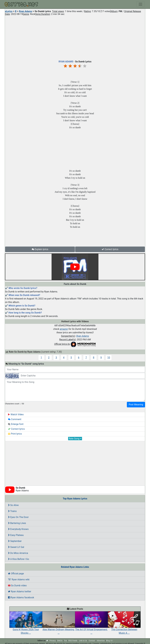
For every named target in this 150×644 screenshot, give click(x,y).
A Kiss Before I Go (19, 559)
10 (109, 357)
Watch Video (16, 414)
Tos (65, 641)
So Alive (13, 505)
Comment (15, 419)
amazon (64, 329)
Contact (92, 641)
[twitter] (47, 641)
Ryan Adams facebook (21, 597)
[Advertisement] (75, 37)
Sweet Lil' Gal (16, 547)
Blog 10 (109, 641)
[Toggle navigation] (140, 4)
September (15, 541)
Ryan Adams (25, 11)
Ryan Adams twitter (20, 591)
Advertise (101, 641)
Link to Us (83, 641)
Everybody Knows (18, 529)
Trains (12, 511)
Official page (16, 574)
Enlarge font (16, 424)
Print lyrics (15, 434)
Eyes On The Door (18, 517)
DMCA (60, 641)
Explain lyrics (40, 249)
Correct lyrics (110, 249)
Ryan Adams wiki (19, 580)
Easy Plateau (16, 535)
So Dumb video (17, 586)
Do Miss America (18, 553)
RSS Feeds (73, 641)
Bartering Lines (17, 523)
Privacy (53, 641)
